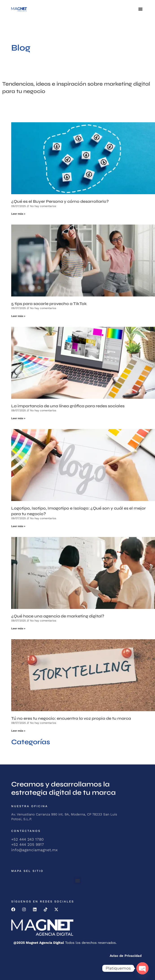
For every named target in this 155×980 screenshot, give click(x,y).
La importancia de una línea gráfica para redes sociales (68, 406)
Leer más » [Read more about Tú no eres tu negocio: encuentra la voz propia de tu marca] (18, 731)
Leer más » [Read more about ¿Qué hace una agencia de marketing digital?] (18, 628)
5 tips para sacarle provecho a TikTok (49, 304)
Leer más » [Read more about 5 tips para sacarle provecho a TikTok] (18, 316)
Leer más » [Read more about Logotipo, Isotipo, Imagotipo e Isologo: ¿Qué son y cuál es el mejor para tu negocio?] (18, 526)
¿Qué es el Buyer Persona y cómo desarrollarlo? (60, 201)
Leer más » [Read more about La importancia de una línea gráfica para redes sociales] (18, 418)
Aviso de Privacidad (126, 956)
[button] (140, 9)
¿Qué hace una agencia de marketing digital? (58, 616)
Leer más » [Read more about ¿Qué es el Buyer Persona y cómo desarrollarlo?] (18, 214)
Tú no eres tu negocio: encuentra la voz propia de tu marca (71, 718)
